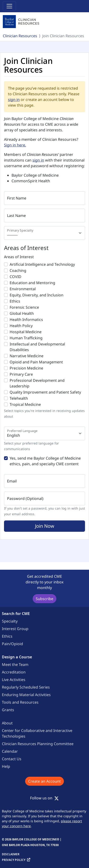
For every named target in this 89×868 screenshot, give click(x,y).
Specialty (10, 621)
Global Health (22, 313)
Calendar (10, 751)
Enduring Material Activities (26, 695)
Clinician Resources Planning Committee (38, 744)
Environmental (23, 289)
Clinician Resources (20, 36)
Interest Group (15, 629)
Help (6, 766)
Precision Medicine (26, 368)
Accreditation (14, 672)
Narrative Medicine (27, 356)
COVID (15, 277)
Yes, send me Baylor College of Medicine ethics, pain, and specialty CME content (45, 461)
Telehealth (19, 398)
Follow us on (44, 798)
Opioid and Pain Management (36, 362)
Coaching (18, 270)
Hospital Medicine (26, 332)
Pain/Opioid (12, 644)
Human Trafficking (26, 338)
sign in (14, 100)
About (7, 723)
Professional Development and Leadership (37, 383)
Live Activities (14, 680)
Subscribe (44, 599)
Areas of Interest (19, 257)
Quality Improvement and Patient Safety (45, 392)
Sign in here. (15, 145)
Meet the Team (15, 664)
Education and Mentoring (32, 283)
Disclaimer (11, 854)
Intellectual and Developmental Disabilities (37, 347)
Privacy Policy (14, 860)
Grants (8, 710)
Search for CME (16, 614)
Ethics (15, 301)
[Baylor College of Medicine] (22, 22)
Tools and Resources (20, 702)
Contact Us (12, 759)
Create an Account (44, 781)
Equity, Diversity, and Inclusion (37, 295)
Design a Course (17, 657)
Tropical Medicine (25, 404)
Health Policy (21, 326)
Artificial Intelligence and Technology (42, 264)
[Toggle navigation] (9, 6)
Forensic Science (24, 307)
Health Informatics (26, 320)
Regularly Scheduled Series (26, 687)
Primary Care (21, 374)
